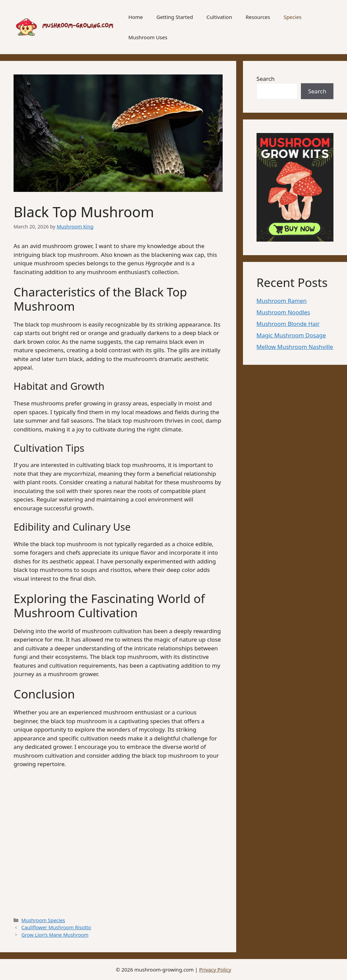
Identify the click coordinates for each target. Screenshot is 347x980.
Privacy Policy (215, 970)
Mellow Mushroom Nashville (295, 347)
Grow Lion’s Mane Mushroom (55, 935)
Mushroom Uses (148, 37)
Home (136, 17)
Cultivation (219, 17)
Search (266, 79)
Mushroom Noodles (283, 312)
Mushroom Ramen (282, 301)
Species (293, 17)
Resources (258, 17)
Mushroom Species (43, 920)
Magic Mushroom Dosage (291, 335)
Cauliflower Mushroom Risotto (56, 927)
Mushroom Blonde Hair (288, 324)
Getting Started (175, 17)
